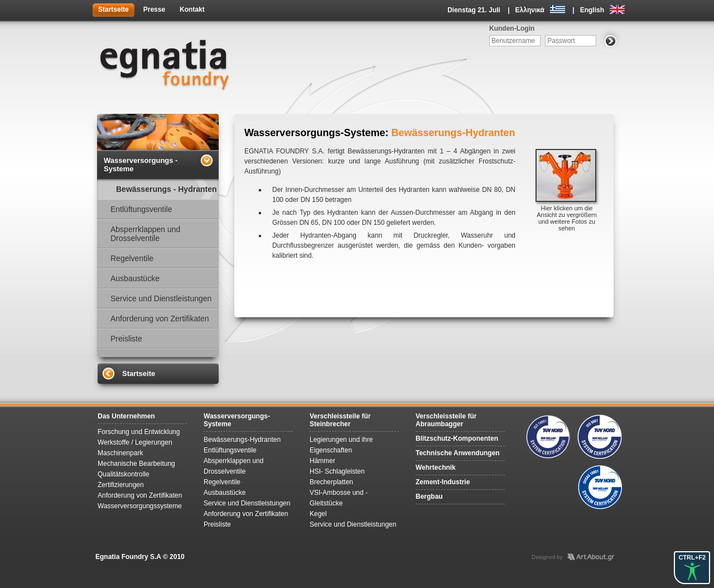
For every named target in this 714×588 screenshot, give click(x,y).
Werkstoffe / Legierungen (135, 442)
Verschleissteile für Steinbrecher (340, 420)
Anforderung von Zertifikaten (160, 319)
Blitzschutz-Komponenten (457, 438)
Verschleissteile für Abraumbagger (446, 420)
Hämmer (322, 461)
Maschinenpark (120, 453)
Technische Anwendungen (458, 453)
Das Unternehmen (126, 416)
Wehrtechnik (436, 467)
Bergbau (429, 497)
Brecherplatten (331, 482)
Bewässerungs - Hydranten (167, 189)
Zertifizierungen (121, 485)
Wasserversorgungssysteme (140, 506)
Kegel (318, 514)
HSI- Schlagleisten (337, 471)
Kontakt (192, 9)
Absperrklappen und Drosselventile (145, 234)
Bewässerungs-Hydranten (242, 440)
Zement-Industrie (443, 482)
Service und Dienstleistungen (161, 298)
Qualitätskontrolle (124, 474)
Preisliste (126, 339)
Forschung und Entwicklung (139, 432)
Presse (154, 9)
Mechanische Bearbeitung (136, 464)
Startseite (114, 9)
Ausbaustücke (135, 278)
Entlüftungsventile (141, 209)
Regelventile (132, 258)
